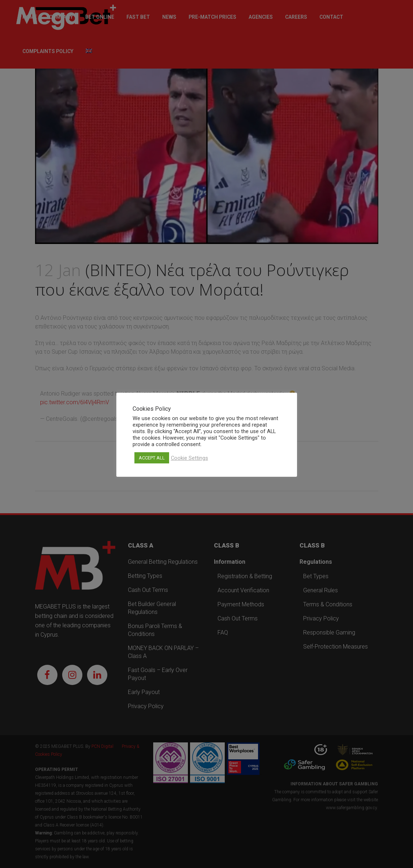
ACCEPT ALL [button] (152, 458)
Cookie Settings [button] (190, 458)
